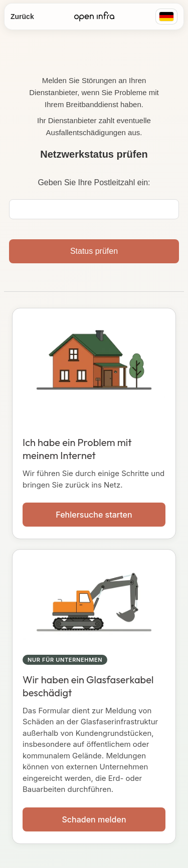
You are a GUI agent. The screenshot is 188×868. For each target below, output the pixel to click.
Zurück (22, 17)
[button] (94, 424)
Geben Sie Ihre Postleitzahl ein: (94, 182)
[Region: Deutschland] (166, 17)
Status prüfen (94, 251)
